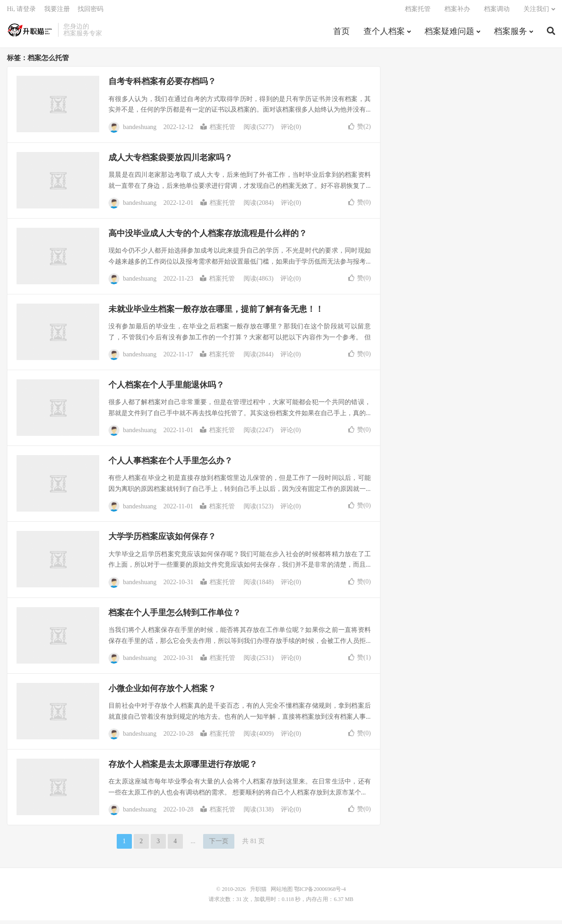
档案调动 (497, 12)
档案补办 (457, 12)
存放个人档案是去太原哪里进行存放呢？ (183, 768)
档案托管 (418, 12)
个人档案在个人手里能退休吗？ (166, 389)
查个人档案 (384, 34)
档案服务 (511, 34)
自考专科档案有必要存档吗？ (162, 85)
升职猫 (30, 33)
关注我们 (536, 12)
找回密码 (91, 12)
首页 (341, 34)
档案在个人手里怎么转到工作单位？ (175, 616)
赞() (360, 130)
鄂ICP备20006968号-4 (320, 893)
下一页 (219, 845)
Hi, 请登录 (21, 12)
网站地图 (282, 893)
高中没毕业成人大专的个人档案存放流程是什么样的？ (208, 237)
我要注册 (57, 12)
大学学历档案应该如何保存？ (162, 540)
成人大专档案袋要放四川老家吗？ (170, 161)
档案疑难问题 (449, 34)
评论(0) (291, 131)
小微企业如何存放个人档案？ (162, 692)
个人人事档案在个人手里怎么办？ (170, 464)
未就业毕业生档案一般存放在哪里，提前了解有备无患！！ (216, 313)
